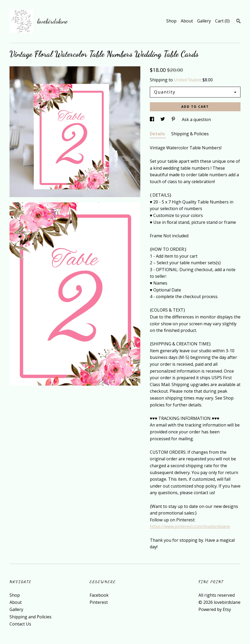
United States (187, 80)
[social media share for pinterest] (174, 119)
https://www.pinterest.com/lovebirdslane (190, 526)
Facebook (99, 595)
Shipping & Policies (190, 134)
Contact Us (20, 624)
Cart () (222, 21)
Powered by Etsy (215, 609)
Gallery (204, 21)
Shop (171, 21)
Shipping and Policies (31, 617)
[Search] (239, 22)
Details (158, 134)
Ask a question (196, 119)
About (187, 21)
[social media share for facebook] (152, 119)
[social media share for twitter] (163, 119)
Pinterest (99, 602)
